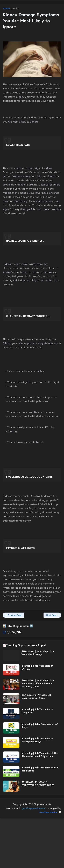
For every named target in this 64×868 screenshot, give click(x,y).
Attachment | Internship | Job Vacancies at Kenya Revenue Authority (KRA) (38, 683)
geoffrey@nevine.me (33, 808)
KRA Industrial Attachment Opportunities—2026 (36, 696)
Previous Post (15, 615)
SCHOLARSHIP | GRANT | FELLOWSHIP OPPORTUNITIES (38, 784)
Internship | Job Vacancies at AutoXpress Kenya (37, 740)
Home (6, 9)
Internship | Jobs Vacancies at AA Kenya (40, 725)
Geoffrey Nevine (50, 812)
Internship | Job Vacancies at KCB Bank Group (40, 769)
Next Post (51, 615)
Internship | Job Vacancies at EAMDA (37, 667)
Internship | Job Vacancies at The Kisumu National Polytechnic (40, 755)
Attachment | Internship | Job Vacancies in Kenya (38, 653)
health (16, 9)
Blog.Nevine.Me (42, 804)
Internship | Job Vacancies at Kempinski (37, 711)
